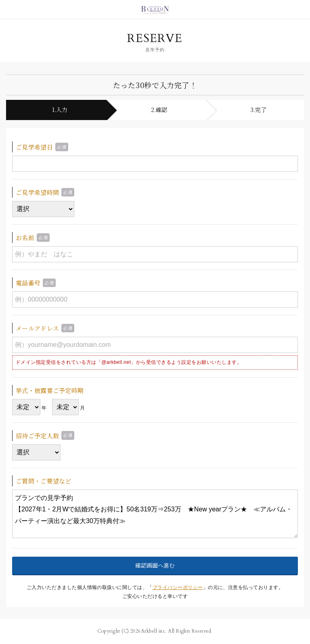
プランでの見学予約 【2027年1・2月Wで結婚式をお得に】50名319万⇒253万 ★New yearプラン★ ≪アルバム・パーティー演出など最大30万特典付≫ (155, 514)
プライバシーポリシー (178, 587)
